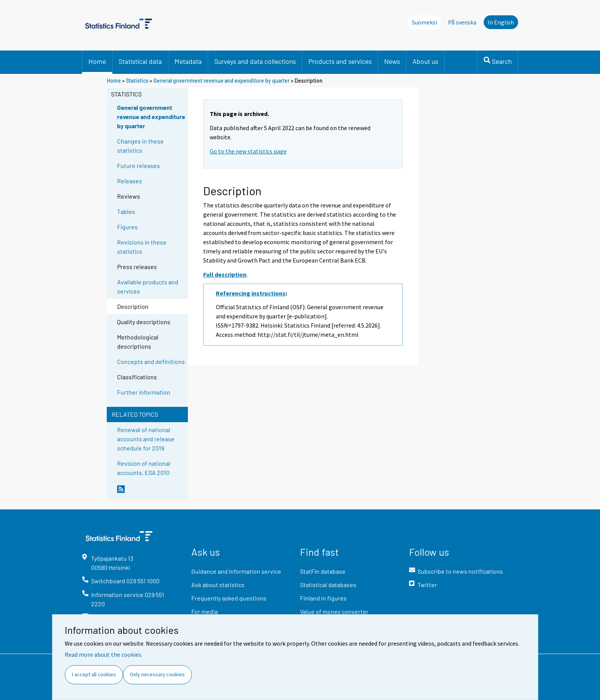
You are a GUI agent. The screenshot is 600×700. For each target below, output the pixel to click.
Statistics (137, 81)
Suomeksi (424, 22)
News (392, 61)
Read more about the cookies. (104, 654)
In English (501, 22)
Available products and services (148, 286)
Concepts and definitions (151, 361)
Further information (144, 392)
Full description (225, 274)
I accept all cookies (94, 674)
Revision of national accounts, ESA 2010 (144, 468)
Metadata (188, 61)
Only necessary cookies (157, 674)
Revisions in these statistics (142, 247)
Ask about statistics (218, 585)
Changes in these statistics (140, 146)
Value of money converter (334, 611)
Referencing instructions (251, 293)
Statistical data (140, 61)
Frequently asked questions (229, 598)
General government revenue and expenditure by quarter (222, 81)
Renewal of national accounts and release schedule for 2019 (146, 439)
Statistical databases (328, 585)
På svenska (462, 22)
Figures (127, 227)
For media (205, 611)
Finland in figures (323, 598)
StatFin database (323, 571)
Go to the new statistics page (248, 151)
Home (97, 61)
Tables (126, 211)
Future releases (139, 166)
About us (425, 61)
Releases (130, 181)
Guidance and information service (236, 571)
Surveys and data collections (255, 61)
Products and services (340, 61)
